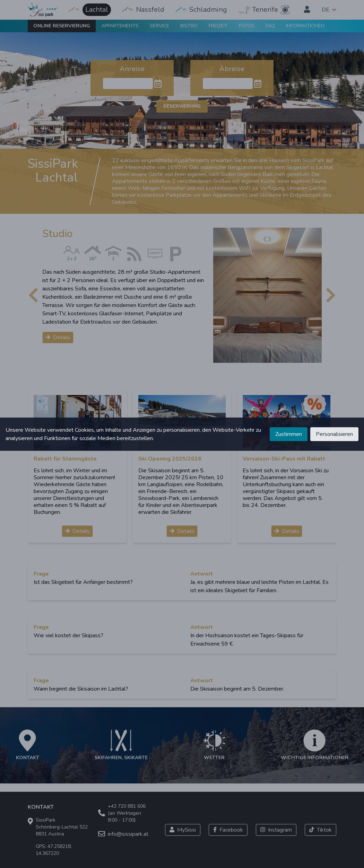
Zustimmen (289, 434)
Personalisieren (334, 434)
